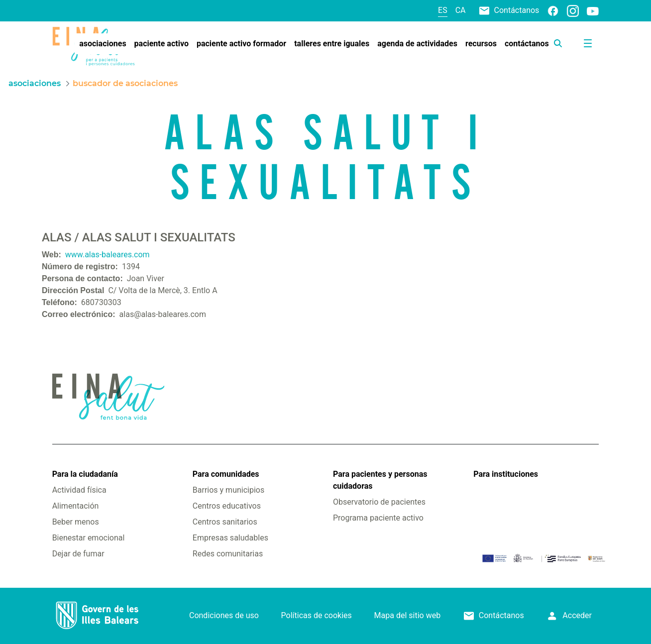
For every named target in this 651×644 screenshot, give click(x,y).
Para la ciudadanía (85, 474)
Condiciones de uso (224, 615)
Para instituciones (506, 474)
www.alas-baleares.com (108, 255)
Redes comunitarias (228, 554)
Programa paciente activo (378, 518)
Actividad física (79, 490)
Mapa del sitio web (408, 615)
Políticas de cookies (317, 615)
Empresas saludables (230, 538)
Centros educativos (227, 506)
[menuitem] (103, 44)
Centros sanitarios (225, 522)
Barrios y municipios (228, 490)
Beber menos (76, 522)
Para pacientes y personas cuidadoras (380, 480)
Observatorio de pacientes (379, 502)
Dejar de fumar (78, 554)
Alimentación (76, 506)
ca (461, 10)
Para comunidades (226, 474)
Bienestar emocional (89, 538)
